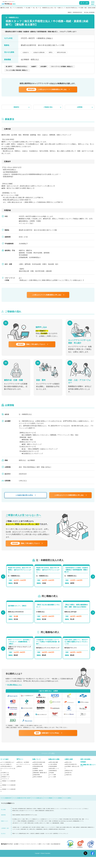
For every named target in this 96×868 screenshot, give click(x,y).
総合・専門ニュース (27, 830)
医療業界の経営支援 (53, 840)
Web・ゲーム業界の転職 (22, 838)
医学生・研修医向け (38, 820)
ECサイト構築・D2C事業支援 (51, 832)
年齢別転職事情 (53, 777)
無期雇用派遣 (39, 840)
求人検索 (28, 8)
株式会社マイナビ (7, 855)
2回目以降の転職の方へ (7, 777)
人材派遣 (14, 838)
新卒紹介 (39, 838)
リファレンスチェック (63, 845)
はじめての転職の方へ (7, 775)
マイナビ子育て (41, 832)
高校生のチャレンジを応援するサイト (40, 830)
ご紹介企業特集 (53, 775)
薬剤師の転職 (84, 838)
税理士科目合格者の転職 (39, 773)
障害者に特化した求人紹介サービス (20, 822)
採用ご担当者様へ (86, 770)
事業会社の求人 (69, 782)
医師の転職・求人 (25, 840)
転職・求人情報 (46, 820)
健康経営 (37, 845)
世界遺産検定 (24, 832)
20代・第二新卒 (32, 838)
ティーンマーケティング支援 (56, 830)
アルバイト (71, 820)
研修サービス (15, 845)
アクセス (22, 855)
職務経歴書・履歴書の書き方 (40, 784)
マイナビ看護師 (48, 809)
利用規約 (83, 773)
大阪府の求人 (69, 786)
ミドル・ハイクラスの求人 (61, 820)
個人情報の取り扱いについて (88, 776)
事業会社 (20, 777)
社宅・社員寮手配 (54, 845)
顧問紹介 (78, 838)
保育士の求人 (32, 840)
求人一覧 (35, 8)
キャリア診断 (53, 786)
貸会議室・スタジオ (45, 845)
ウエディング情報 (16, 832)
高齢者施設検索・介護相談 (58, 834)
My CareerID (69, 832)
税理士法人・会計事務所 (23, 773)
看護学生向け (30, 820)
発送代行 (33, 845)
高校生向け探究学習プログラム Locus (29, 826)
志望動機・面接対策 (38, 782)
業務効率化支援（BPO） (24, 845)
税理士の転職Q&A (38, 788)
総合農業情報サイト (32, 832)
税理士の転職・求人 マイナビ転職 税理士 (13, 8)
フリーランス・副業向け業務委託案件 (36, 822)
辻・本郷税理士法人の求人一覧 (48, 8)
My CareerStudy (62, 832)
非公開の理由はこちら (14, 692)
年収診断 (52, 784)
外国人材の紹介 (62, 840)
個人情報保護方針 (56, 855)
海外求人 (53, 820)
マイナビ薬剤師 (58, 809)
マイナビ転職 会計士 (37, 809)
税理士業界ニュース (54, 779)
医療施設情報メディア (78, 832)
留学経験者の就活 (22, 820)
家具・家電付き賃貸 (29, 834)
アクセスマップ (5, 790)
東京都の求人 (69, 784)
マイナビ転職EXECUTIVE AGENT (22, 809)
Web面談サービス (6, 788)
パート (75, 820)
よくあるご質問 (5, 786)
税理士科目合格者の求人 (71, 775)
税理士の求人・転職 (71, 838)
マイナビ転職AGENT (6, 809)
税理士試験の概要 (54, 773)
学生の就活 (15, 820)
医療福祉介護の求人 (50, 822)
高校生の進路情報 (16, 826)
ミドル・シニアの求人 (83, 820)
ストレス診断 (53, 788)
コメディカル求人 (16, 840)
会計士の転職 (63, 838)
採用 (40, 855)
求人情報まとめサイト (17, 830)
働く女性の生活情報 (74, 830)
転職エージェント (45, 838)
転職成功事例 (37, 786)
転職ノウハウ (37, 770)
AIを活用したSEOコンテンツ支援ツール (43, 834)
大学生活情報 (66, 830)
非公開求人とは (5, 784)
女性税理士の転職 (38, 775)
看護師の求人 (91, 838)
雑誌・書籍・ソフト (83, 830)
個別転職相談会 (53, 782)
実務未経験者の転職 (38, 777)
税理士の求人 (69, 773)
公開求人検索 (69, 770)
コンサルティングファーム (24, 775)
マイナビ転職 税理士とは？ (8, 773)
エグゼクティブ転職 (54, 838)
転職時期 (36, 779)
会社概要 (16, 855)
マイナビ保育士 (67, 809)
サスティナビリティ (32, 855)
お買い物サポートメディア (18, 834)
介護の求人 (46, 840)
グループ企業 (46, 855)
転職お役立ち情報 (54, 770)
